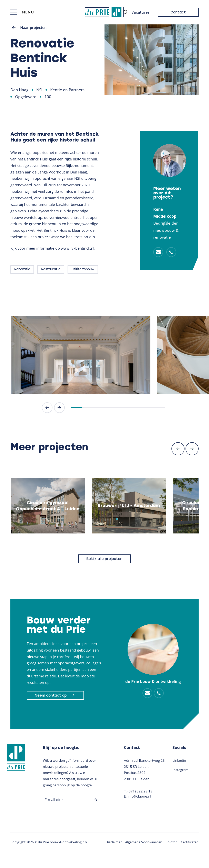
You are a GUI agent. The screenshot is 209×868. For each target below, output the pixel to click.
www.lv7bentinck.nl (78, 249)
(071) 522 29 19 (140, 791)
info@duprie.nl (139, 797)
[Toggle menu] (22, 12)
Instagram (181, 770)
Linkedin (179, 761)
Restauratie (51, 270)
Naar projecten (29, 28)
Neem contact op (55, 696)
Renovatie (22, 270)
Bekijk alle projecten (104, 559)
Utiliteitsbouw (83, 270)
